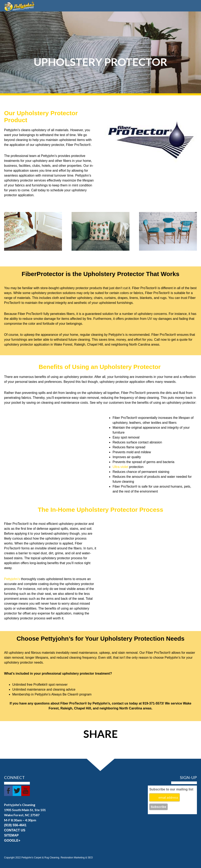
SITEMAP (11, 835)
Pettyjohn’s (12, 579)
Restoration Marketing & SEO (77, 858)
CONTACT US (15, 830)
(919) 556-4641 (15, 825)
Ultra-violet (120, 467)
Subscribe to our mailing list (171, 789)
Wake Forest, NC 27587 (22, 815)
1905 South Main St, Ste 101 (25, 810)
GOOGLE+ (12, 840)
